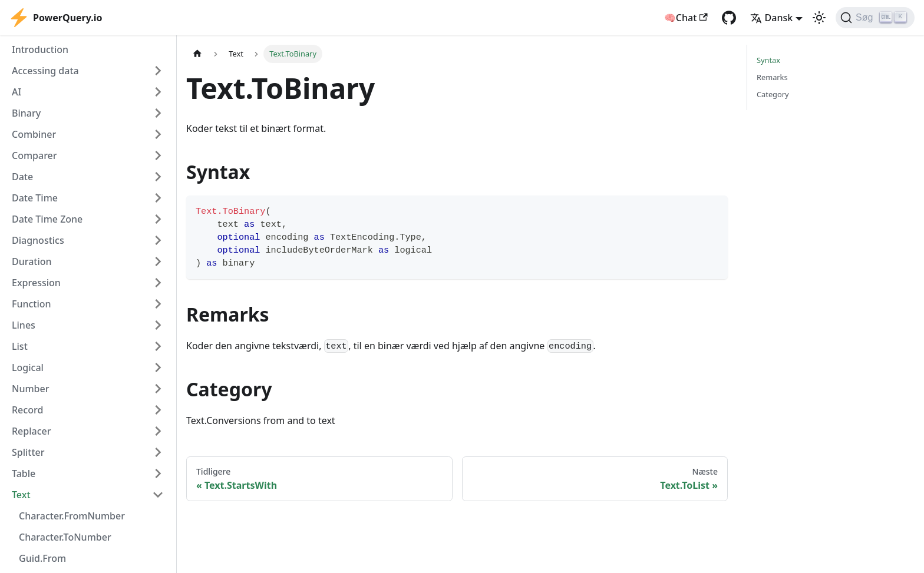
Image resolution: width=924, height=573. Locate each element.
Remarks (772, 77)
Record (27, 410)
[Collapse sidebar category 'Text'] (158, 495)
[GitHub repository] (729, 18)
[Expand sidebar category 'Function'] (158, 304)
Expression (36, 283)
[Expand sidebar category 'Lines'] (158, 325)
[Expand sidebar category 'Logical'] (158, 367)
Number (30, 389)
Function (32, 304)
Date (22, 177)
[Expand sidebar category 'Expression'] (158, 283)
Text (21, 495)
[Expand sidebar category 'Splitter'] (158, 452)
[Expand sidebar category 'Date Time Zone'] (158, 219)
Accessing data (45, 71)
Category (773, 94)
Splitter (28, 452)
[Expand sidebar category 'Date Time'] (158, 198)
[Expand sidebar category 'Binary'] (158, 113)
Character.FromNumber (72, 516)
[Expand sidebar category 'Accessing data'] (158, 71)
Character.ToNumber (65, 537)
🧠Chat (686, 18)
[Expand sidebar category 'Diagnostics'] (158, 240)
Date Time (35, 198)
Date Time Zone (47, 219)
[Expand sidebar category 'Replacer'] (158, 431)
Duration (32, 261)
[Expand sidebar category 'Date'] (158, 177)
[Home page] (197, 54)
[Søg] (875, 18)
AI (16, 92)
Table (24, 473)
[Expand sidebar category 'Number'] (158, 389)
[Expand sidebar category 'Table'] (158, 473)
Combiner (34, 134)
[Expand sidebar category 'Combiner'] (158, 134)
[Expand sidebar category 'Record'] (158, 410)
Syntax (768, 60)
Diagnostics (38, 240)
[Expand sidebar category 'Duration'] (158, 261)
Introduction (40, 49)
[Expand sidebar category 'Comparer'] (158, 155)
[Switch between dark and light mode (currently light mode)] (819, 18)
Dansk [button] (772, 18)
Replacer (32, 431)
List (20, 346)
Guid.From (42, 558)
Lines (24, 325)
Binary (26, 113)
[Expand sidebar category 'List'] (158, 346)
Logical (28, 367)
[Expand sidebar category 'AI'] (158, 92)
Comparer (34, 155)
